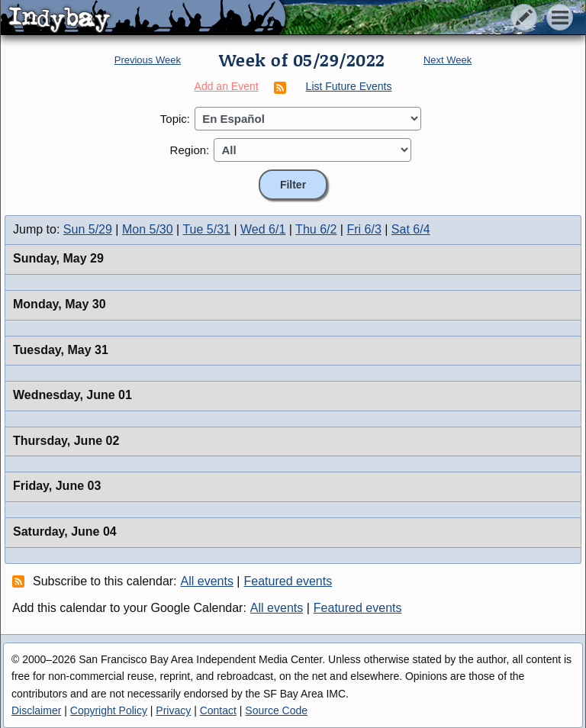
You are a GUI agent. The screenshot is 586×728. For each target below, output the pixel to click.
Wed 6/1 (263, 229)
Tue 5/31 (206, 229)
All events (207, 581)
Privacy (173, 710)
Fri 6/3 (364, 229)
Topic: (175, 119)
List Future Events (349, 86)
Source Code (276, 710)
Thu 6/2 (316, 229)
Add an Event (227, 86)
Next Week (448, 60)
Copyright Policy (109, 710)
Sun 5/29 (88, 229)
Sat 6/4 (411, 229)
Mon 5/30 (148, 229)
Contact (218, 710)
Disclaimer (36, 710)
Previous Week (148, 60)
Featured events (288, 581)
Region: (190, 150)
